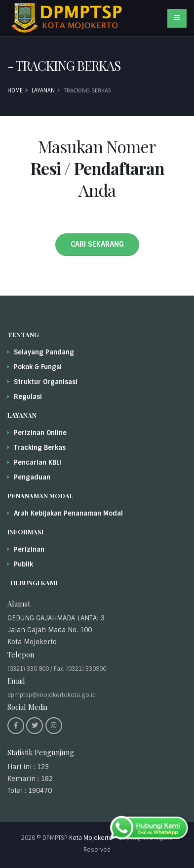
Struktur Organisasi (46, 382)
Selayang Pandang (44, 352)
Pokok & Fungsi (38, 367)
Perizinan (29, 549)
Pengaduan (32, 477)
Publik (23, 564)
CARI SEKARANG (97, 244)
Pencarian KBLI (38, 462)
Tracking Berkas (40, 448)
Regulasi (28, 397)
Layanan (43, 90)
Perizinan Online (40, 433)
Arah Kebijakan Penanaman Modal (68, 513)
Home (15, 90)
